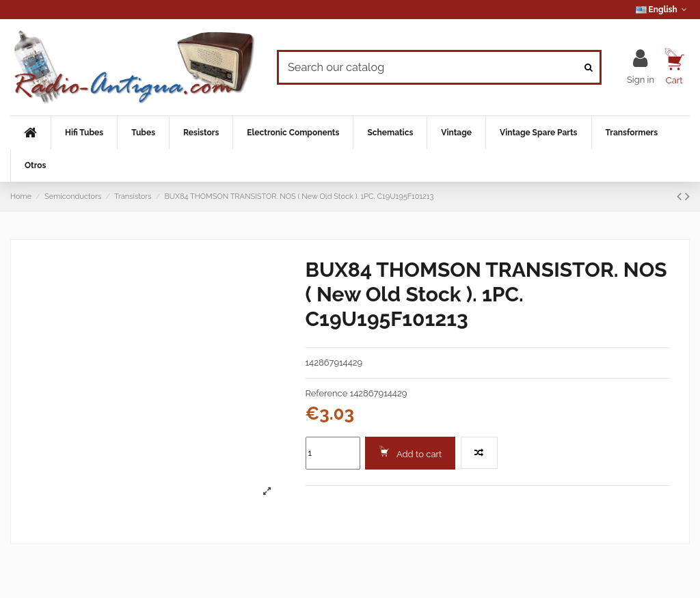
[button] (84, 133)
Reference (327, 393)
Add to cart (410, 452)
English (663, 10)
